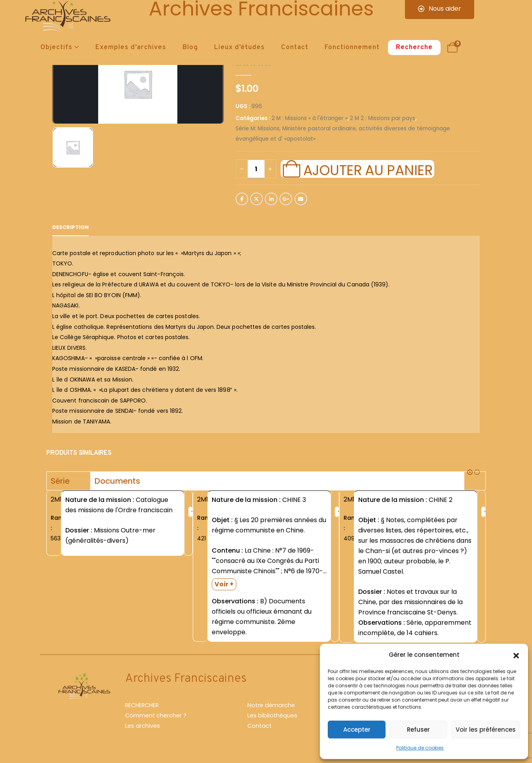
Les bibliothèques (272, 715)
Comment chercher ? (156, 715)
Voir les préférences (486, 730)
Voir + (224, 584)
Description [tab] (70, 227)
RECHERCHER (142, 705)
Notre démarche (271, 705)
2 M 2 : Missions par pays (383, 118)
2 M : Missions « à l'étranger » (310, 118)
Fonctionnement (352, 48)
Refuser (418, 730)
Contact (295, 48)
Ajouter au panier (368, 169)
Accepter (357, 730)
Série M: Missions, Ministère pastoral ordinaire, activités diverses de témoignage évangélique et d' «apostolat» (343, 134)
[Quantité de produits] (256, 169)
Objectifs (56, 48)
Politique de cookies (420, 748)
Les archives (142, 726)
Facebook (242, 199)
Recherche (414, 48)
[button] (516, 655)
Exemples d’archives (131, 48)
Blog (190, 48)
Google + (286, 199)
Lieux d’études (239, 48)
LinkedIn (271, 199)
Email (301, 199)
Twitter (256, 199)
